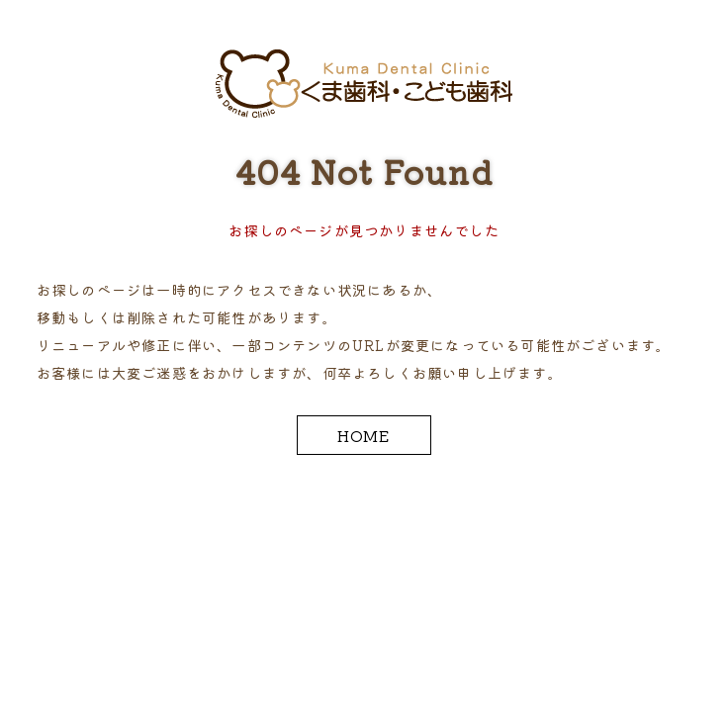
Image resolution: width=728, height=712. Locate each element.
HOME (364, 435)
